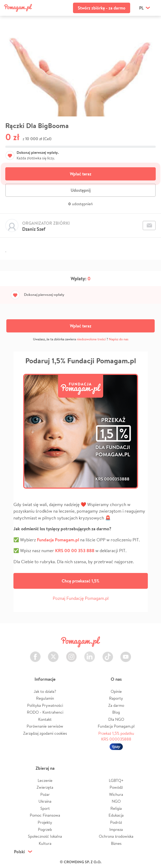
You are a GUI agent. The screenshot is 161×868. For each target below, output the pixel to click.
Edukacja (116, 815)
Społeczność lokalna (45, 836)
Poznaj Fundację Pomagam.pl (81, 598)
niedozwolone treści (91, 339)
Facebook (35, 654)
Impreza (116, 829)
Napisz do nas (119, 339)
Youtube (126, 654)
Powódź (116, 787)
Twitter (53, 654)
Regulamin (45, 698)
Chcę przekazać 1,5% (80, 581)
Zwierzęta (45, 787)
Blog (116, 712)
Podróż (116, 822)
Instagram (71, 654)
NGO (116, 801)
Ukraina (45, 801)
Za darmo (116, 705)
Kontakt (45, 719)
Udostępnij (81, 190)
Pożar (45, 794)
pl (141, 8)
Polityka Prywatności (45, 705)
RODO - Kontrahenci (45, 712)
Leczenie (45, 780)
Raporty (116, 698)
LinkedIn (90, 654)
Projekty (45, 822)
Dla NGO (116, 719)
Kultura (45, 843)
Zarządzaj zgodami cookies (45, 733)
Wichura (116, 794)
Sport (45, 808)
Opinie (116, 691)
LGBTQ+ (116, 780)
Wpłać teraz (81, 174)
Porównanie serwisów (45, 726)
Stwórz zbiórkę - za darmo (102, 8)
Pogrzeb (45, 829)
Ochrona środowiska (116, 836)
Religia (116, 808)
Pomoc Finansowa (45, 815)
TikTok (108, 654)
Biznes (116, 843)
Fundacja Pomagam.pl (116, 726)
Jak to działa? (45, 691)
